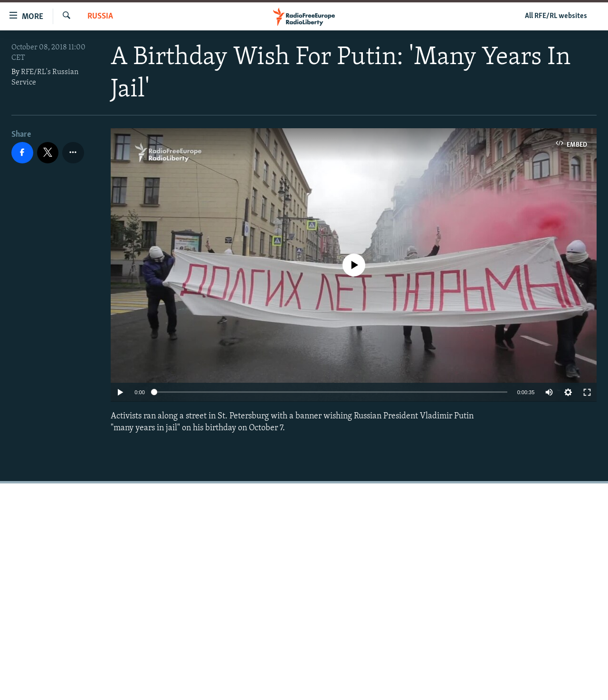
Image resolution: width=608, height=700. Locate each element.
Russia (100, 16)
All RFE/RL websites (556, 16)
